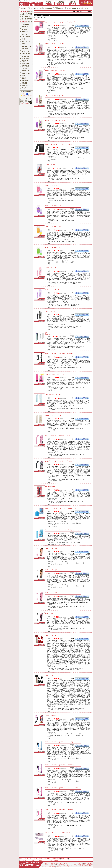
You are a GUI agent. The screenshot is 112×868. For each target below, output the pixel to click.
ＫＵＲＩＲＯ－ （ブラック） (53, 613)
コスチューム (53, 866)
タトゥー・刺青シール (68, 867)
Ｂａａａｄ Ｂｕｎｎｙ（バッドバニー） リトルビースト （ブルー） (63, 531)
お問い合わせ (65, 859)
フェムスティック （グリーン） (53, 395)
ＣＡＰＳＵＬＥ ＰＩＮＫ (52, 185)
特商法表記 (47, 859)
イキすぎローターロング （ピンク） (55, 96)
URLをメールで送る (24, 104)
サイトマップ (33, 860)
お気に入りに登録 (26, 95)
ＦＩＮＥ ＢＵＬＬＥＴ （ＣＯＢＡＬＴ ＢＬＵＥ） (59, 742)
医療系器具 (47, 866)
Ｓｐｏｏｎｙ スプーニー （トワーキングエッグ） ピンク (61, 22)
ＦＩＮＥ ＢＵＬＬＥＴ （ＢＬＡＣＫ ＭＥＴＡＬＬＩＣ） (61, 354)
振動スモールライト (50, 486)
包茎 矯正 (84, 864)
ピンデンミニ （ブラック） (52, 311)
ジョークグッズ (77, 867)
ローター (75, 863)
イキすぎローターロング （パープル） (55, 120)
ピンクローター (43, 15)
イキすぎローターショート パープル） (55, 70)
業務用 (54, 867)
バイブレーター (69, 863)
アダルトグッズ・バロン (26, 859)
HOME (36, 15)
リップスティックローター (52, 165)
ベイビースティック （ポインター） (55, 374)
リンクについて (24, 860)
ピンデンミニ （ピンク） (52, 268)
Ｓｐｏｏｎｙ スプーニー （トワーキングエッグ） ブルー (61, 508)
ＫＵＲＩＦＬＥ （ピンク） (52, 548)
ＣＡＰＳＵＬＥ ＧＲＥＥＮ (52, 247)
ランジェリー (60, 866)
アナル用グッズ (53, 864)
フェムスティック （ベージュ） (53, 415)
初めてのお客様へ (39, 859)
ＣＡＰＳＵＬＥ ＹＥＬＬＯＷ (53, 227)
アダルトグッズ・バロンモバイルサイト (48, 860)
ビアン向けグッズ (61, 864)
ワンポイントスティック (51, 715)
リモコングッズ (69, 864)
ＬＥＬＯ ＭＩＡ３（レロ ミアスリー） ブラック (59, 144)
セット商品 (51, 863)
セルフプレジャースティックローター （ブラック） (59, 461)
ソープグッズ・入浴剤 (87, 866)
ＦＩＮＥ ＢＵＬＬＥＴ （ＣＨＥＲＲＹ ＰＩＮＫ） (59, 810)
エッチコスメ (67, 866)
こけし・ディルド (77, 864)
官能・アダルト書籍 (47, 867)
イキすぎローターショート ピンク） (55, 44)
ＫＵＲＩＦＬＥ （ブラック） (53, 570)
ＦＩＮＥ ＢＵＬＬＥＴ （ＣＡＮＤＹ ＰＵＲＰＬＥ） (60, 765)
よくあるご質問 (56, 859)
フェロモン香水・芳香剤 (76, 866)
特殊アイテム (59, 867)
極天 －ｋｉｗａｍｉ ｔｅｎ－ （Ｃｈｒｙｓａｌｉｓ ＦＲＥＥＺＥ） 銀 (63, 334)
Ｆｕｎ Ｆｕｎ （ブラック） (53, 675)
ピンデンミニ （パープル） (52, 290)
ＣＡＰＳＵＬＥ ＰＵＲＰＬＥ (53, 206)
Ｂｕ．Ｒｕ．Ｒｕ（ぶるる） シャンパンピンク (57, 833)
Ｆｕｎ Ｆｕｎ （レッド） (52, 635)
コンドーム (62, 863)
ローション (56, 863)
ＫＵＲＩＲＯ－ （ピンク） (52, 593)
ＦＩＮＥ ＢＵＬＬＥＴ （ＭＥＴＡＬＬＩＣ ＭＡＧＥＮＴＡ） (62, 788)
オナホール (81, 863)
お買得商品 (45, 863)
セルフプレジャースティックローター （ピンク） (58, 436)
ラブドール (86, 863)
